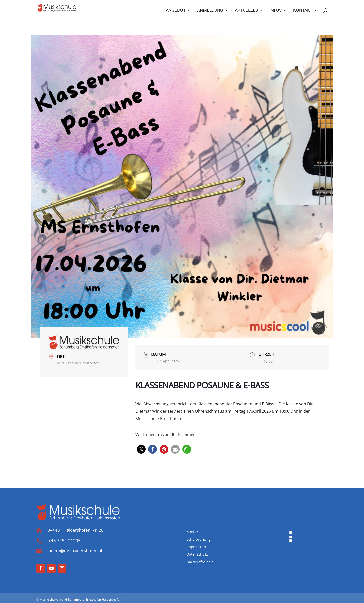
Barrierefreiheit (200, 562)
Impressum (196, 547)
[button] (141, 449)
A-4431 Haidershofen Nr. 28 (76, 530)
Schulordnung (198, 539)
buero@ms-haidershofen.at (75, 551)
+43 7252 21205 (64, 540)
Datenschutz (197, 555)
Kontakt (193, 532)
